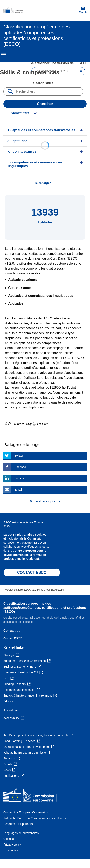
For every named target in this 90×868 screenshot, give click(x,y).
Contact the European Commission (26, 812)
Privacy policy (12, 845)
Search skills (43, 83)
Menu (4, 55)
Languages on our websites (21, 833)
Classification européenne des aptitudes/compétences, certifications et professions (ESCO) (45, 608)
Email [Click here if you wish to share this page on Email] (18, 490)
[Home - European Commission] (41, 10)
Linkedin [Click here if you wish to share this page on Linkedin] (20, 478)
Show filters (20, 113)
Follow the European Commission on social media (35, 818)
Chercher (45, 104)
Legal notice (11, 850)
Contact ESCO (13, 638)
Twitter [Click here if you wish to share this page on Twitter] (19, 456)
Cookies (9, 839)
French (83, 10)
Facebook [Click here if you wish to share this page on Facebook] (21, 467)
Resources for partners (18, 824)
